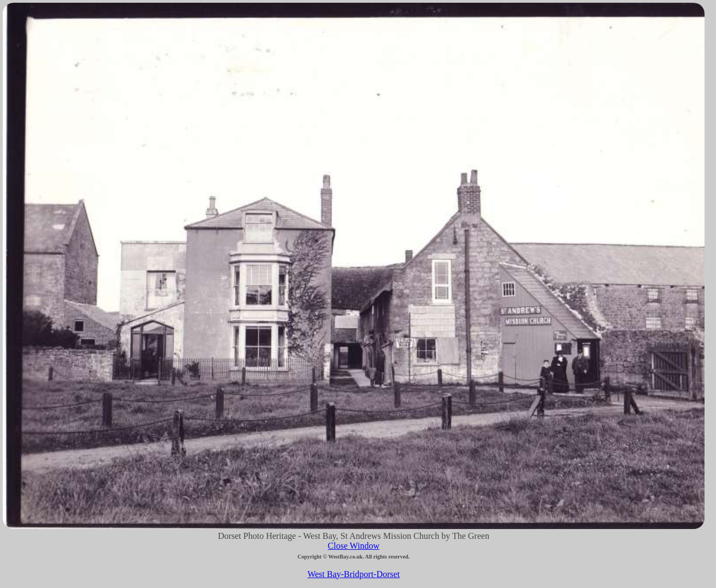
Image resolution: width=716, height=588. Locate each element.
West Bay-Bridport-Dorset (354, 574)
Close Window (354, 546)
